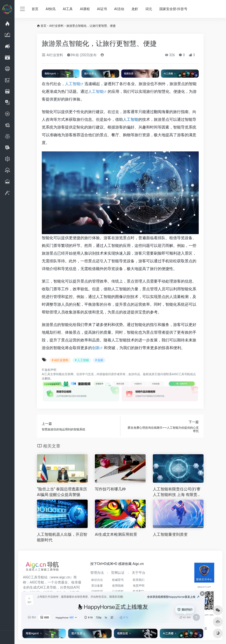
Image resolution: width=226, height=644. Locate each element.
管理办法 (97, 573)
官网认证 (118, 573)
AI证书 (102, 9)
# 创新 (99, 360)
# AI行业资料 (60, 360)
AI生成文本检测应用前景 (116, 534)
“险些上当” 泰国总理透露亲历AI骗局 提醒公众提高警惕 (62, 492)
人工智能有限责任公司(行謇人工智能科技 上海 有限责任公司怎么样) (177, 492)
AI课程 (85, 9)
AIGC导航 (37, 582)
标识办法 (97, 580)
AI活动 (119, 9)
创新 (96, 348)
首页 (35, 9)
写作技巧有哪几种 (110, 489)
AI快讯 (51, 9)
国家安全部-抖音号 (173, 9)
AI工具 (68, 9)
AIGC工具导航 (181, 374)
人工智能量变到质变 (170, 534)
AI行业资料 (56, 26)
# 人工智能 (82, 360)
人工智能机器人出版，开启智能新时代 (62, 537)
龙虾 (135, 9)
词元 (149, 9)
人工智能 (73, 84)
